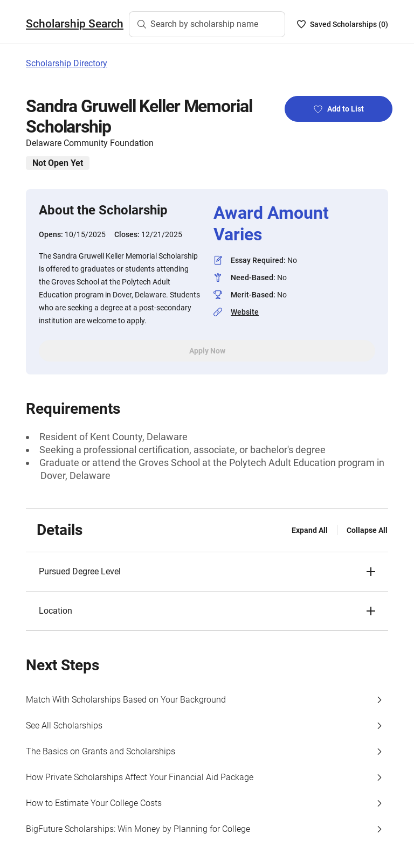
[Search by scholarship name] (207, 24)
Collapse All (367, 530)
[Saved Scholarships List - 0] (343, 24)
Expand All (310, 530)
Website (245, 312)
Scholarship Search (75, 24)
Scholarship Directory (67, 63)
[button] (207, 572)
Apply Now (207, 351)
